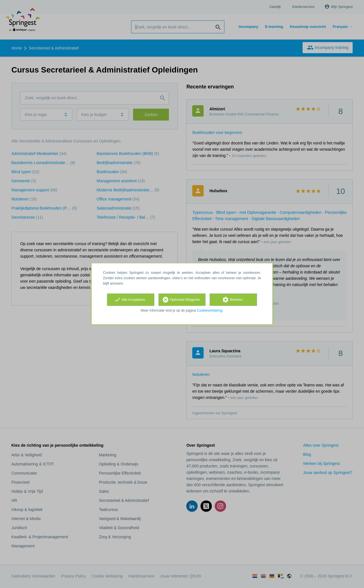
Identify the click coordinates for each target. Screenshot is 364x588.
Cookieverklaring (209, 310)
